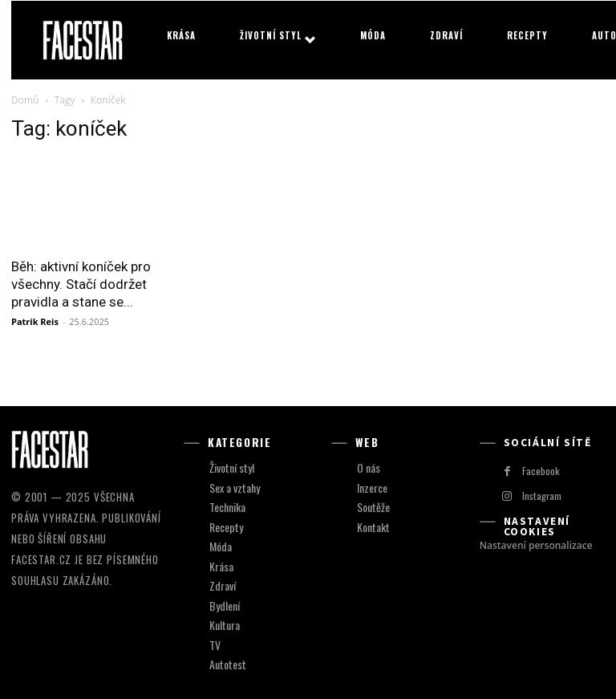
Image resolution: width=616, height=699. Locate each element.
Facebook (538, 470)
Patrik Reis (35, 321)
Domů (25, 100)
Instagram (541, 495)
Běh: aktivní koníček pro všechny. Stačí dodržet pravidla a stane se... (81, 284)
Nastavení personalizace (536, 545)
